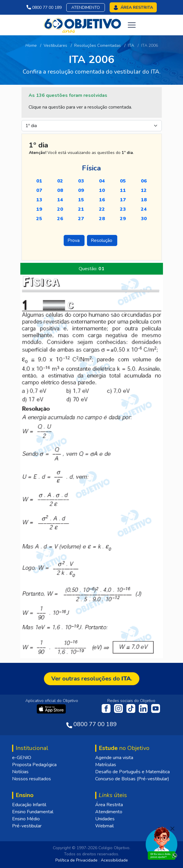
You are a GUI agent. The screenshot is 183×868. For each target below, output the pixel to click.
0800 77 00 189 (44, 8)
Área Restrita (109, 805)
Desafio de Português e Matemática (132, 772)
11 (123, 190)
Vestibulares (55, 45)
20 (60, 209)
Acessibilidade (114, 860)
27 (81, 219)
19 (39, 209)
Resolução (102, 240)
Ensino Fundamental (33, 812)
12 (144, 190)
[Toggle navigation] (132, 25)
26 (60, 219)
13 (39, 200)
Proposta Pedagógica (34, 765)
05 (123, 181)
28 (102, 219)
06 (144, 181)
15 (81, 200)
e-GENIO (22, 758)
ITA (131, 45)
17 (123, 200)
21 (81, 209)
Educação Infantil (29, 805)
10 (102, 190)
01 (39, 181)
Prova (74, 240)
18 (144, 200)
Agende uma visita (114, 758)
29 (123, 219)
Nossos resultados (32, 779)
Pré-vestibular (27, 826)
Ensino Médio (26, 819)
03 (81, 181)
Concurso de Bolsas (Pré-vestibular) (132, 779)
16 (102, 200)
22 (102, 209)
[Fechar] (172, 829)
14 (60, 200)
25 (39, 219)
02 (60, 181)
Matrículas (106, 765)
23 (123, 209)
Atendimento (86, 8)
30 (144, 219)
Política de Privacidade (76, 860)
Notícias (20, 772)
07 (39, 190)
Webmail (104, 826)
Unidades (105, 819)
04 (102, 181)
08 (60, 190)
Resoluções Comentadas (98, 45)
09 (81, 190)
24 (144, 209)
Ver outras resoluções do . (92, 679)
